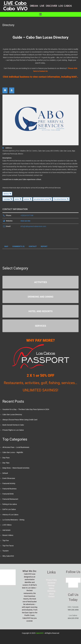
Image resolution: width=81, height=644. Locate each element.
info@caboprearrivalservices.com (33, 226)
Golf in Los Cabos (9, 509)
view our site (25, 221)
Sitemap (51, 585)
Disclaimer (51, 583)
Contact (51, 596)
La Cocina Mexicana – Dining (13, 520)
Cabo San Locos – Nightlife (13, 452)
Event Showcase (9, 478)
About (51, 594)
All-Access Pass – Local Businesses (16, 447)
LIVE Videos (7, 525)
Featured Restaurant (10, 499)
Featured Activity (9, 483)
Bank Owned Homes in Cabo (13, 425)
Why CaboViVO (8, 556)
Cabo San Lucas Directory (12, 415)
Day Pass (6, 458)
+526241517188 (27, 215)
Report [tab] (44, 246)
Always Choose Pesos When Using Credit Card (20, 420)
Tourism (5, 551)
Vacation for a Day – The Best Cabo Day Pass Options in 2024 (26, 409)
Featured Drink (8, 494)
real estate (6, 530)
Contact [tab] (33, 246)
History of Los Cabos (10, 515)
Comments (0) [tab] (18, 246)
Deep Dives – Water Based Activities (16, 468)
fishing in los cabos (10, 504)
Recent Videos (8, 535)
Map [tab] (6, 246)
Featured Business (9, 489)
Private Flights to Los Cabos (13, 430)
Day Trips (6, 463)
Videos (51, 588)
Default (5, 473)
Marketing (51, 591)
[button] (40, 14)
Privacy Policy (51, 580)
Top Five (6, 540)
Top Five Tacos (8, 546)
